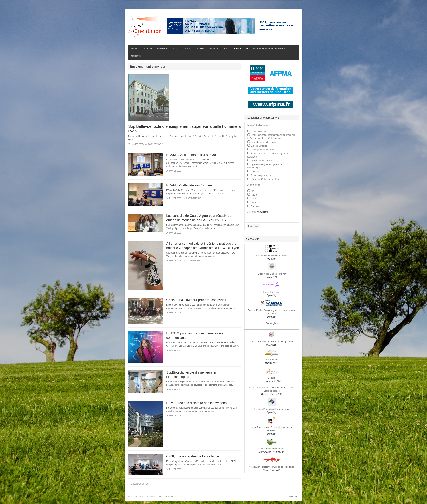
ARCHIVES (136, 56)
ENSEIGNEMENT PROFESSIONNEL (269, 49)
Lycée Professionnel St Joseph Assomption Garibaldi (272, 431)
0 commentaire (155, 144)
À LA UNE (148, 49)
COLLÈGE (214, 49)
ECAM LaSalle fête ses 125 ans (189, 185)
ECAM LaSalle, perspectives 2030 (191, 155)
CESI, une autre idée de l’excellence (193, 456)
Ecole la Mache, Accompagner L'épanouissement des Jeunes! (272, 314)
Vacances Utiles (292, 497)
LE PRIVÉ (200, 49)
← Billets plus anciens (139, 484)
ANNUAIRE (162, 49)
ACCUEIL (135, 49)
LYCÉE (226, 49)
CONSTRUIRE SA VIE (182, 49)
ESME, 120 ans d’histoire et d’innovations (196, 403)
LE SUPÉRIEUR (240, 49)
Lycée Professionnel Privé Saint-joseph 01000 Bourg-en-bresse (272, 391)
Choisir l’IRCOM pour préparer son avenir (196, 300)
